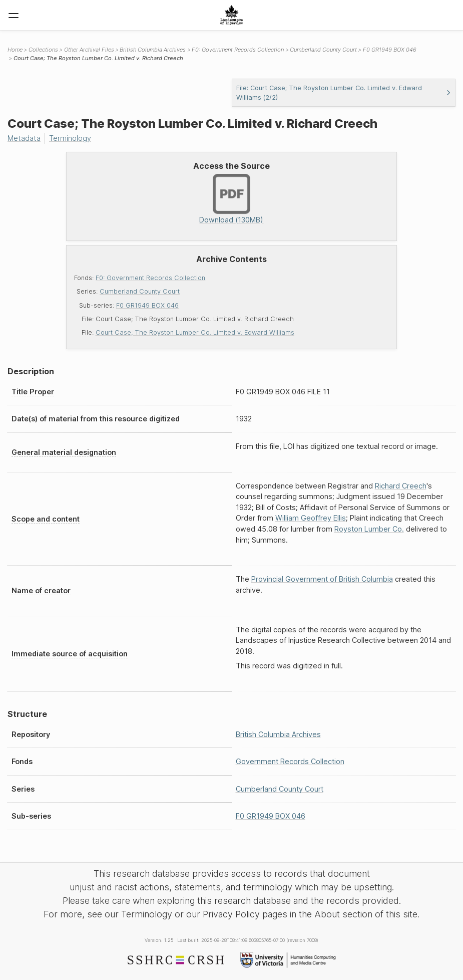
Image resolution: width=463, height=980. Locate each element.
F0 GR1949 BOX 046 (147, 305)
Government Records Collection (290, 761)
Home (15, 50)
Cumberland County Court (140, 291)
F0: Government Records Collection (150, 278)
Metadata (24, 138)
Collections (43, 50)
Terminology (70, 138)
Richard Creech (401, 486)
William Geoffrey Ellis (311, 518)
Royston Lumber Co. (369, 529)
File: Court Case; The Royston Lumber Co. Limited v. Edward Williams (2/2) (344, 93)
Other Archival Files (89, 50)
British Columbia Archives (153, 50)
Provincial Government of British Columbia (322, 579)
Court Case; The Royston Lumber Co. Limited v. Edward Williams (195, 332)
